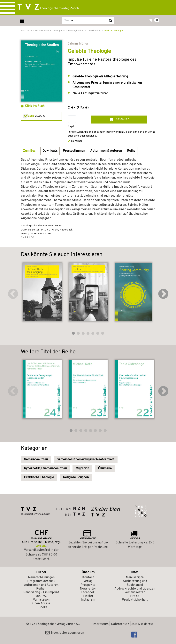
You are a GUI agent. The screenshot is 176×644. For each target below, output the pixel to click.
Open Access (41, 604)
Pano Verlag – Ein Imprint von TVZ (41, 594)
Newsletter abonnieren (65, 633)
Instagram (88, 600)
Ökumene (105, 469)
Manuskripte (135, 577)
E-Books (41, 607)
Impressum (101, 624)
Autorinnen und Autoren (41, 585)
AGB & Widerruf (142, 624)
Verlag (88, 581)
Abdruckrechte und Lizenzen (135, 589)
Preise (135, 596)
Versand (41, 546)
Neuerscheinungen (41, 577)
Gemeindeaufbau (36, 460)
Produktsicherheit (135, 600)
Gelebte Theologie (113, 31)
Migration (82, 469)
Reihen (41, 589)
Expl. (71, 127)
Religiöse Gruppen (76, 478)
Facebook (88, 592)
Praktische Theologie (39, 478)
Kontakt (88, 577)
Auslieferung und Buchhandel (135, 583)
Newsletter (88, 589)
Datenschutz (120, 624)
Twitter (88, 596)
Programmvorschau (41, 581)
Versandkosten (135, 592)
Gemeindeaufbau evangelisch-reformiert (86, 460)
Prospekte (88, 585)
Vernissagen (41, 600)
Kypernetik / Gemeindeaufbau (45, 469)
